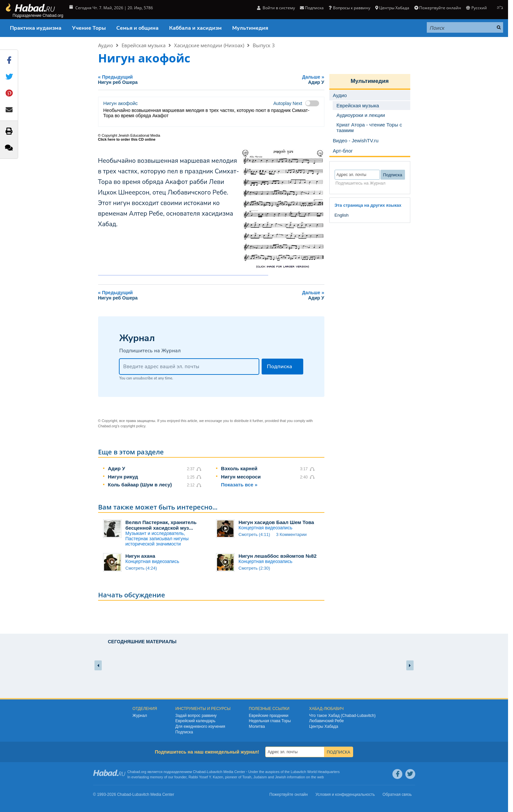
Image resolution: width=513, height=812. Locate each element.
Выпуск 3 (264, 45)
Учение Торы (89, 28)
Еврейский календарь (196, 721)
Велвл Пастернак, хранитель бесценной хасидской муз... (161, 525)
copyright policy (133, 426)
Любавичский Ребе (327, 721)
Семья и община (137, 28)
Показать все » (239, 485)
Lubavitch (215, 772)
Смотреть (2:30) (254, 568)
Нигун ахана (140, 556)
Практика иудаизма (36, 28)
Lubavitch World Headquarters (315, 772)
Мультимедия (250, 28)
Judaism (260, 777)
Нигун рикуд (123, 477)
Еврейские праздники (269, 716)
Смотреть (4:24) (141, 568)
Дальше (284, 79)
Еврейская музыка (144, 45)
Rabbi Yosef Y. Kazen (206, 777)
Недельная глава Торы (270, 721)
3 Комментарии (292, 534)
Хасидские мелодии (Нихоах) (209, 45)
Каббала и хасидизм (195, 28)
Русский (476, 8)
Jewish (280, 777)
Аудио (106, 45)
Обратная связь (397, 794)
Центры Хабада (392, 8)
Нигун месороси (241, 477)
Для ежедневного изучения (200, 726)
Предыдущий (167, 79)
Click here (107, 139)
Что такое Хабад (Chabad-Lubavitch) (342, 716)
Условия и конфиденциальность (345, 794)
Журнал (140, 716)
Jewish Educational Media (139, 135)
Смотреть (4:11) (254, 534)
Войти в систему (276, 8)
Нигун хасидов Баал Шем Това (276, 522)
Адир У (117, 468)
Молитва (257, 726)
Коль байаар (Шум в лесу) (140, 485)
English (342, 215)
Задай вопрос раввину (196, 716)
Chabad (199, 772)
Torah (247, 777)
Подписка (312, 8)
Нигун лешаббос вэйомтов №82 (277, 556)
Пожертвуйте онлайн (438, 8)
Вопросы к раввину (349, 8)
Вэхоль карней (239, 468)
